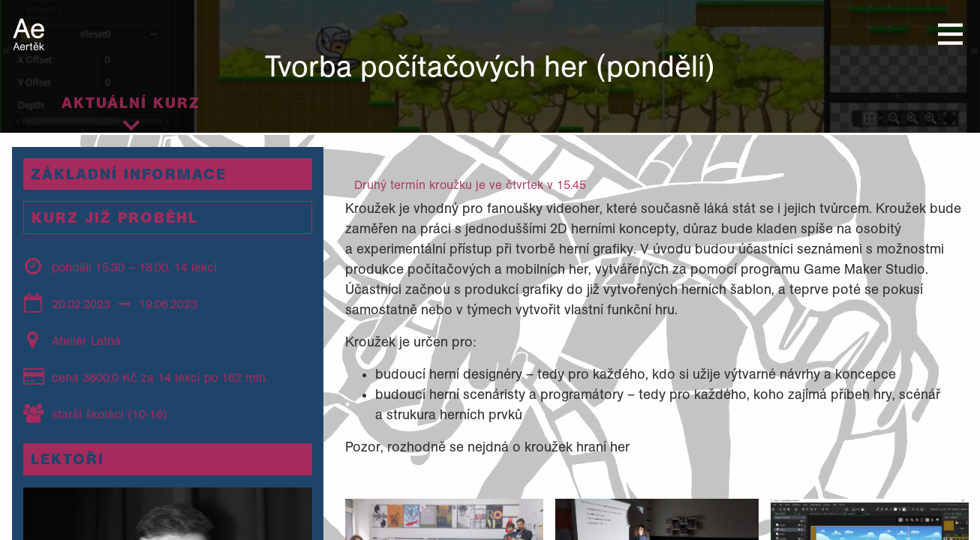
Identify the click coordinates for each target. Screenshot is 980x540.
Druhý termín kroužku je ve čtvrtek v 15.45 (470, 184)
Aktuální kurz (131, 103)
